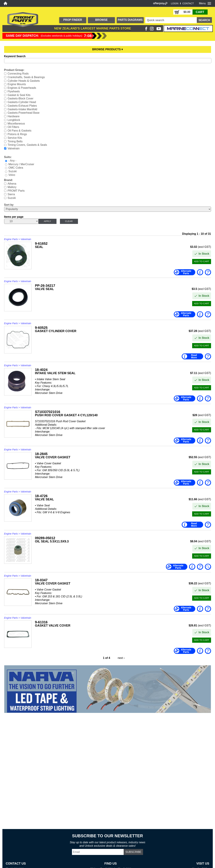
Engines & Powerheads (22, 88)
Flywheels (14, 91)
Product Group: (14, 70)
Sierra (11, 194)
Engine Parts (11, 239)
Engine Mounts (17, 84)
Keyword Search (15, 56)
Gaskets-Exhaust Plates (22, 106)
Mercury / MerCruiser (21, 164)
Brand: (9, 180)
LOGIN (175, 3)
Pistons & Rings (17, 134)
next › (121, 658)
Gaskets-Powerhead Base (24, 113)
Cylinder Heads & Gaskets (24, 81)
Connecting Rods (18, 74)
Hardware (13, 116)
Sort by (9, 205)
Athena (12, 183)
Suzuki (13, 171)
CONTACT (188, 3)
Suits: (8, 157)
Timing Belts (15, 141)
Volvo (12, 175)
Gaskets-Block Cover (20, 98)
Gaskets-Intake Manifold (22, 109)
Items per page (14, 217)
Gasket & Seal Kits (19, 95)
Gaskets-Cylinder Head (22, 102)
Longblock (14, 120)
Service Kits (15, 138)
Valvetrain (14, 148)
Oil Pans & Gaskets (19, 131)
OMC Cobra (16, 168)
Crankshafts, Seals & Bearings (26, 77)
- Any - (12, 161)
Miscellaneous (16, 123)
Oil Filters (13, 127)
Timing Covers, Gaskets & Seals (27, 145)
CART (200, 12)
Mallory (12, 187)
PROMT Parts (16, 191)
